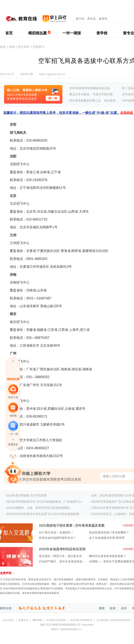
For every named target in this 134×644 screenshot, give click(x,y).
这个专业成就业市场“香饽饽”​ (107, 538)
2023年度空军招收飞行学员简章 (26, 495)
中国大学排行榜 (103, 94)
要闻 (102, 608)
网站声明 (37, 620)
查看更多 (13, 444)
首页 (9, 33)
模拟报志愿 (37, 33)
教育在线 (6, 608)
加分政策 (110, 100)
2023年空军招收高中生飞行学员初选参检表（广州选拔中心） (45, 502)
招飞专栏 (24, 47)
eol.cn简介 (9, 620)
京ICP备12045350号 (81, 620)
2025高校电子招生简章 (56, 526)
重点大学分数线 (79, 94)
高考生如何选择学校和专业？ (57, 538)
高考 (12, 47)
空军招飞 (38, 47)
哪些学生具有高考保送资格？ (108, 556)
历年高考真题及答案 (90, 526)
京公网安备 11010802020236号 (114, 620)
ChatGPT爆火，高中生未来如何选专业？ (65, 561)
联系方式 (24, 620)
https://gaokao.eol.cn (52, 74)
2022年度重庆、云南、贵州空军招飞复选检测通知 (38, 508)
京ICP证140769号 (56, 620)
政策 (113, 608)
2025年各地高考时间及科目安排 (62, 549)
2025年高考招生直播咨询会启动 (90, 88)
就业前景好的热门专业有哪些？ (109, 532)
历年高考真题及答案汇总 (85, 100)
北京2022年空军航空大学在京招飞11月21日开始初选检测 (43, 514)
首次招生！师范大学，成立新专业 (60, 556)
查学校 (102, 33)
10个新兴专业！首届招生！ (56, 532)
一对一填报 (72, 33)
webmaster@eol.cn (71, 629)
